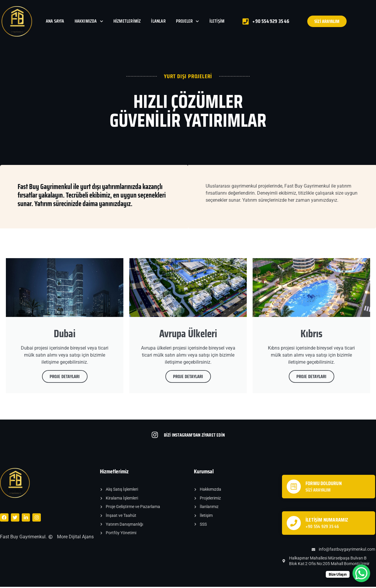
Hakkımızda (89, 21)
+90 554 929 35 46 (322, 528)
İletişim (217, 21)
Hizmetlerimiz (127, 21)
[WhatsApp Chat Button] (361, 573)
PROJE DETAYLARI (65, 378)
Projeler (188, 21)
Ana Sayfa (55, 21)
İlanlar (158, 21)
